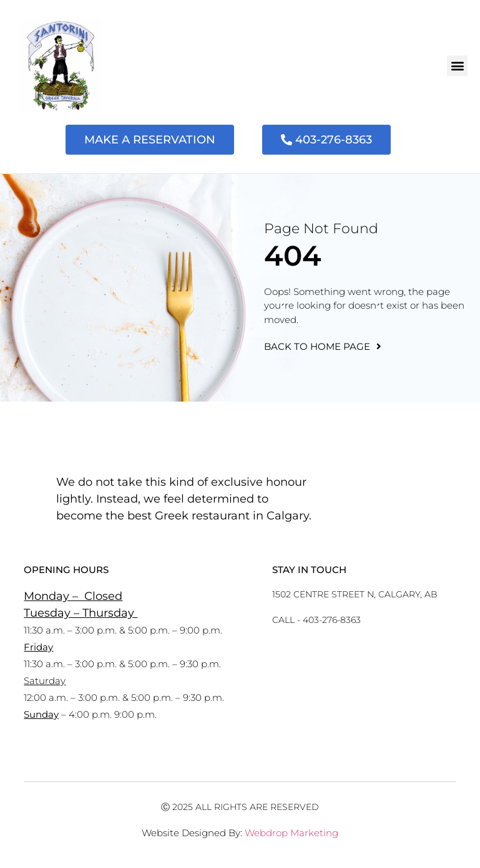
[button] (457, 66)
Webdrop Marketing (291, 833)
